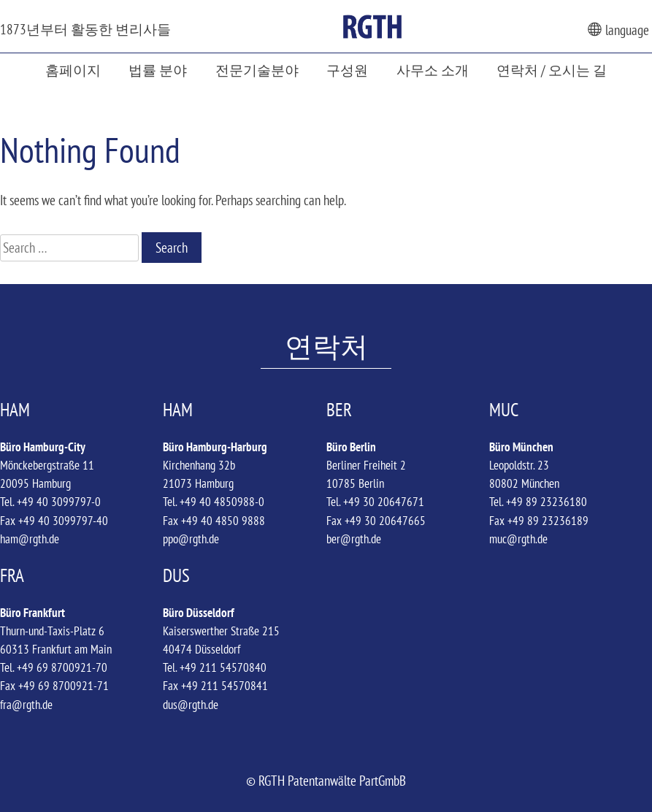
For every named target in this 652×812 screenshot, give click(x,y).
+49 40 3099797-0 (59, 502)
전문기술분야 (257, 70)
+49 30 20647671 (384, 502)
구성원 (347, 70)
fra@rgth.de (26, 705)
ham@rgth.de (30, 539)
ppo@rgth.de (191, 539)
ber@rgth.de (354, 539)
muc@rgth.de (518, 539)
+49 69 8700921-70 (62, 667)
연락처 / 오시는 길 (552, 70)
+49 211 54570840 (223, 667)
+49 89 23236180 (546, 502)
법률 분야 (158, 70)
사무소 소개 (433, 70)
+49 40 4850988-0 (222, 502)
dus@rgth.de (191, 705)
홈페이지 (73, 70)
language (618, 30)
